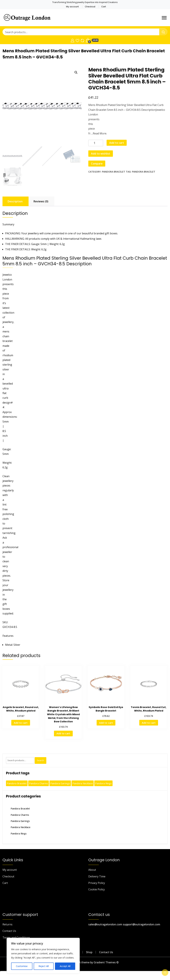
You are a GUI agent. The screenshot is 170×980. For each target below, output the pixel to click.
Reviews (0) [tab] (41, 201)
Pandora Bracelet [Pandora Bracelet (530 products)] (17, 783)
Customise (22, 966)
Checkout (90, 7)
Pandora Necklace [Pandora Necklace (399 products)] (83, 783)
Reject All (44, 966)
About (92, 870)
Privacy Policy (97, 883)
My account (72, 7)
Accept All (65, 966)
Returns (7, 924)
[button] (76, 72)
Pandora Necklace (21, 827)
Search (40, 760)
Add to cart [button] (21, 723)
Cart (104, 7)
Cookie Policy (97, 889)
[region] (43, 956)
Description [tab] (15, 201)
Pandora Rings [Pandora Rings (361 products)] (103, 783)
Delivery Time (97, 876)
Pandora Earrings (20, 821)
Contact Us (9, 931)
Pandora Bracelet (114, 172)
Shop (89, 952)
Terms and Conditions (16, 938)
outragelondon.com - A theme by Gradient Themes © (85, 962)
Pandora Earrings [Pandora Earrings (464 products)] (60, 783)
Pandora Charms (20, 815)
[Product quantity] (96, 143)
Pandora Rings (19, 834)
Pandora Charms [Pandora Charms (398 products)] (39, 783)
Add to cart (117, 143)
